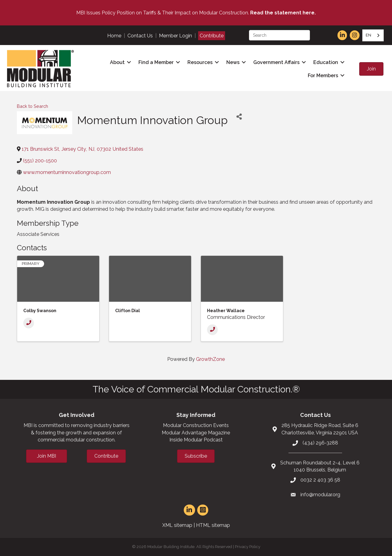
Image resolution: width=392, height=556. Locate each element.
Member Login (175, 36)
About (117, 62)
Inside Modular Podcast (196, 440)
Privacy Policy (248, 547)
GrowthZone (210, 359)
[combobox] (373, 35)
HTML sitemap (213, 525)
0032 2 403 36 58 (320, 480)
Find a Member (156, 62)
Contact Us (140, 36)
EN (368, 35)
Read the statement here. (283, 13)
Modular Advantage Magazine (196, 433)
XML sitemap (177, 525)
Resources (200, 62)
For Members (323, 76)
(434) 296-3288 (320, 443)
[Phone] (29, 323)
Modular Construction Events (196, 425)
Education (326, 62)
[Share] (239, 117)
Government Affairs (276, 62)
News (233, 62)
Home (114, 36)
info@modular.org (320, 495)
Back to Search (32, 106)
